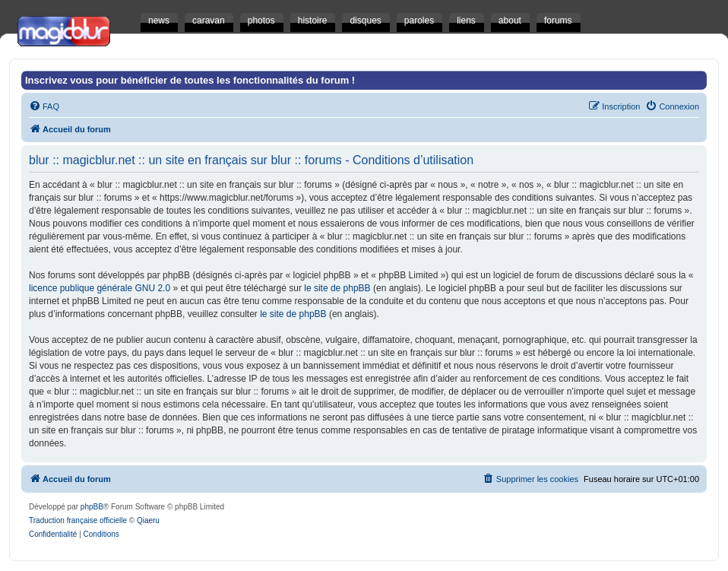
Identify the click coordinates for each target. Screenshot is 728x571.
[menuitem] (44, 106)
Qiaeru (148, 520)
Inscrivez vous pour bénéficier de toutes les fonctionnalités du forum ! (190, 80)
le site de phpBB (337, 288)
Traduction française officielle (78, 520)
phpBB (92, 507)
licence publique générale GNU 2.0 (100, 288)
